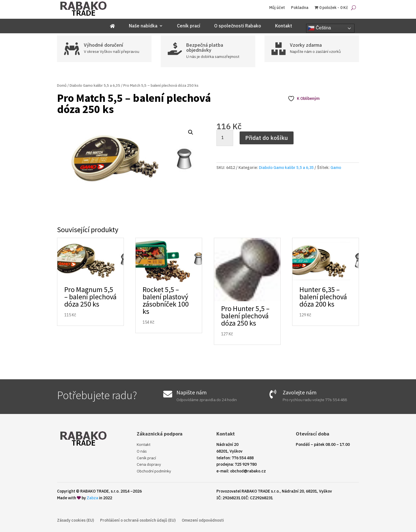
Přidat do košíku (267, 138)
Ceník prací (189, 26)
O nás (142, 451)
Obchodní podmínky (154, 471)
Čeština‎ (319, 28)
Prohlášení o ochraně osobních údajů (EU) (138, 521)
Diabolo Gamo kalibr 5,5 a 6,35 (95, 85)
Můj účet (277, 8)
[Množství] (225, 138)
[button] (191, 132)
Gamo (336, 168)
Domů (62, 85)
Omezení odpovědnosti (203, 521)
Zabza (92, 498)
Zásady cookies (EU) (75, 521)
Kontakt (284, 26)
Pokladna (300, 8)
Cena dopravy (149, 464)
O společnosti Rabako (238, 26)
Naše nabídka (143, 26)
